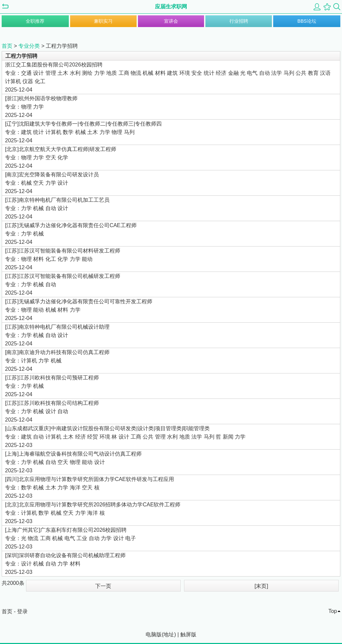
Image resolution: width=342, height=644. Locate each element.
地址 (169, 634)
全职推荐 (35, 21)
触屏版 (188, 634)
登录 (22, 611)
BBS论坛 (307, 21)
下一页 (103, 586)
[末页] (261, 586)
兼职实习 (103, 21)
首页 (7, 46)
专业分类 (29, 46)
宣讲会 (171, 21)
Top (333, 611)
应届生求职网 (171, 7)
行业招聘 (239, 21)
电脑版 (154, 634)
